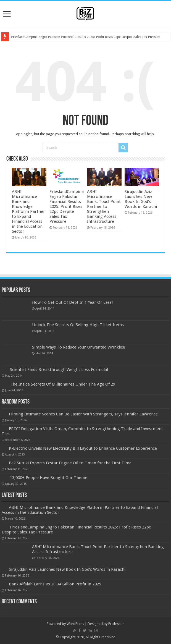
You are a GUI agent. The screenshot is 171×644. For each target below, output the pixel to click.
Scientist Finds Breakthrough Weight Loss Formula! (59, 370)
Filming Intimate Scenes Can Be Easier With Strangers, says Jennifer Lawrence (83, 414)
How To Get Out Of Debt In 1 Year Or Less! (73, 302)
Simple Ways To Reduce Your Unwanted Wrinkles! (79, 347)
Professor (116, 624)
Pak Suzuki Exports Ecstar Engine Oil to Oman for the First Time (70, 463)
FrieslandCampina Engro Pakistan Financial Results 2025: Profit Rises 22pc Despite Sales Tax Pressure (86, 37)
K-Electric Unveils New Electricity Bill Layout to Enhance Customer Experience (83, 448)
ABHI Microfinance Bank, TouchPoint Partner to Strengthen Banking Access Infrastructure (104, 206)
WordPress (75, 624)
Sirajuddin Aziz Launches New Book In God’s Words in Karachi (141, 199)
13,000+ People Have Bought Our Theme (49, 478)
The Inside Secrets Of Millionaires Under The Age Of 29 (63, 384)
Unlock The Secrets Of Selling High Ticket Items (78, 325)
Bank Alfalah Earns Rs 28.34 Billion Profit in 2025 (55, 584)
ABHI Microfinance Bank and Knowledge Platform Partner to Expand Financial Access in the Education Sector (28, 211)
